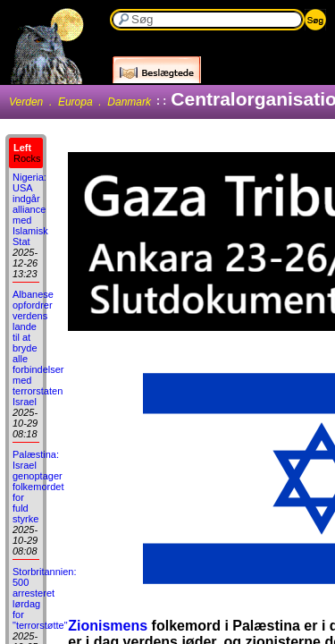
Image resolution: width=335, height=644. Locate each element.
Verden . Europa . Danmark (80, 102)
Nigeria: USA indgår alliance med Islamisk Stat (30, 209)
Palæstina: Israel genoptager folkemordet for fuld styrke (38, 487)
